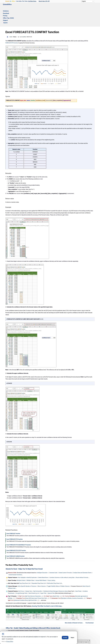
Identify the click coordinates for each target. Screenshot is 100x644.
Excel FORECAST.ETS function (15, 521)
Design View (29, 573)
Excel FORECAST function (13, 516)
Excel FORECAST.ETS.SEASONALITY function (19, 527)
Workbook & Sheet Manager (51, 573)
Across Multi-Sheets (41, 563)
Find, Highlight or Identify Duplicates (27, 560)
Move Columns (42, 568)
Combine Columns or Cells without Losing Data (62, 560)
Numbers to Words (66, 580)
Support (57, 6)
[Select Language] (88, 1)
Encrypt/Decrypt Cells (21, 575)
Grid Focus (21, 573)
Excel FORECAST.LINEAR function (15, 538)
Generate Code (53, 555)
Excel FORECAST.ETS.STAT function (16, 533)
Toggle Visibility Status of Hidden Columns (58, 568)
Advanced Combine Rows (21, 583)
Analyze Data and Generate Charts (82, 555)
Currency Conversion (77, 580)
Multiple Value (30, 563)
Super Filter (43, 575)
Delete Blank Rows (43, 560)
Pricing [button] (37, 6)
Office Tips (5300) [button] (47, 6)
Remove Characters (36, 578)
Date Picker (78, 573)
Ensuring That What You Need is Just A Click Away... (47, 588)
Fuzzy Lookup (51, 563)
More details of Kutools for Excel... (74, 605)
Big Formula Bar (38, 573)
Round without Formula (82, 560)
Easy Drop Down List (25, 566)
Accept (65, 638)
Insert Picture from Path (41, 580)
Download (30, 6)
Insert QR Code (30, 580)
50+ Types (48, 578)
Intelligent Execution (42, 555)
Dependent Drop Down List (39, 566)
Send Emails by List (34, 575)
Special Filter (51, 575)
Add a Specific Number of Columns (27, 568)
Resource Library (63, 573)
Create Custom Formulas (65, 555)
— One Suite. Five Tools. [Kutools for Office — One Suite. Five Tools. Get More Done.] (21, 1)
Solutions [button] (22, 6)
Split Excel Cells (33, 583)
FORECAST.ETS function (12, 25)
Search (64, 6)
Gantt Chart (56, 578)
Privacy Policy (10, 641)
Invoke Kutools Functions (15, 557)
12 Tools (21, 578)
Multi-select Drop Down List (54, 566)
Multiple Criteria (21, 563)
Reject (72, 638)
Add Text (28, 578)
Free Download (89, 605)
